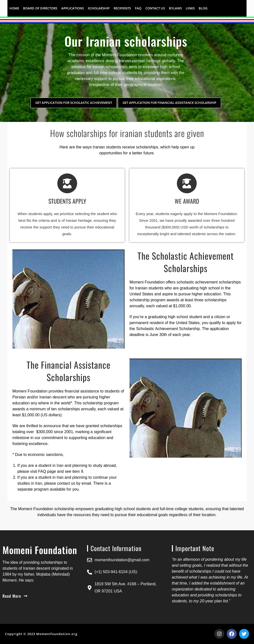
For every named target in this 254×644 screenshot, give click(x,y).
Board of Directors (40, 8)
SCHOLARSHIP (99, 8)
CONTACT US (155, 8)
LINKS (190, 8)
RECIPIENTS (122, 8)
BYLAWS (175, 8)
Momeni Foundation (119, 55)
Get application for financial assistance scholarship (169, 103)
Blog (203, 8)
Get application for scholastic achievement (74, 103)
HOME (14, 8)
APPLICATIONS (73, 8)
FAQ (138, 8)
